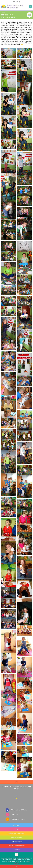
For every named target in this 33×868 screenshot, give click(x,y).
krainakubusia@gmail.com (18, 819)
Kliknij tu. (17, 863)
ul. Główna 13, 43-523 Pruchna (19, 810)
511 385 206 (14, 814)
